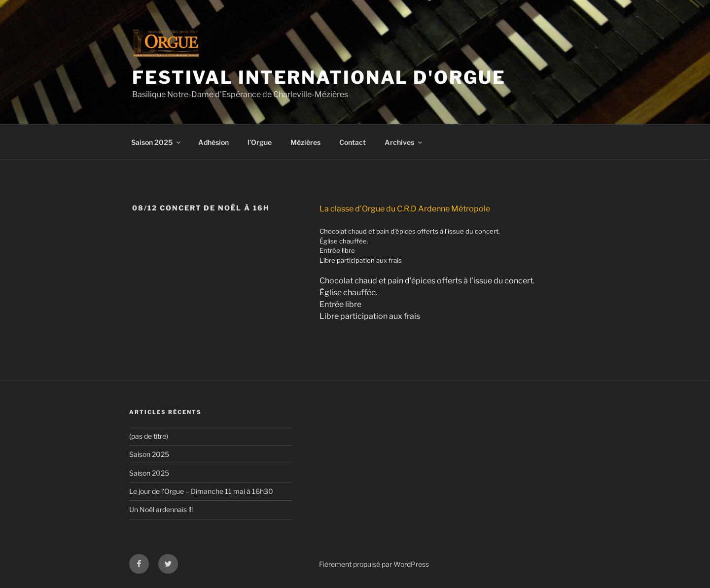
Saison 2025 (157, 142)
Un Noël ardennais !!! (161, 509)
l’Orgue (260, 142)
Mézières (305, 142)
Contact (353, 142)
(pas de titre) (149, 436)
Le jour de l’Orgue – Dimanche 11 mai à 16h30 (201, 491)
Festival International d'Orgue (319, 77)
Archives (404, 142)
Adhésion (213, 142)
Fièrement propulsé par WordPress (374, 564)
